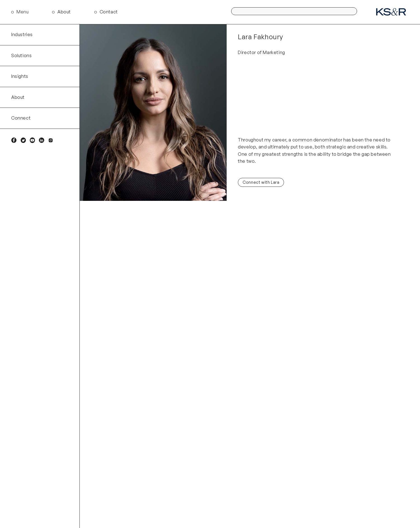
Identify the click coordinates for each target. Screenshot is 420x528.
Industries (22, 34)
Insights (20, 76)
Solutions (21, 55)
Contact (109, 12)
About (64, 12)
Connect (21, 118)
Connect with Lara (261, 182)
